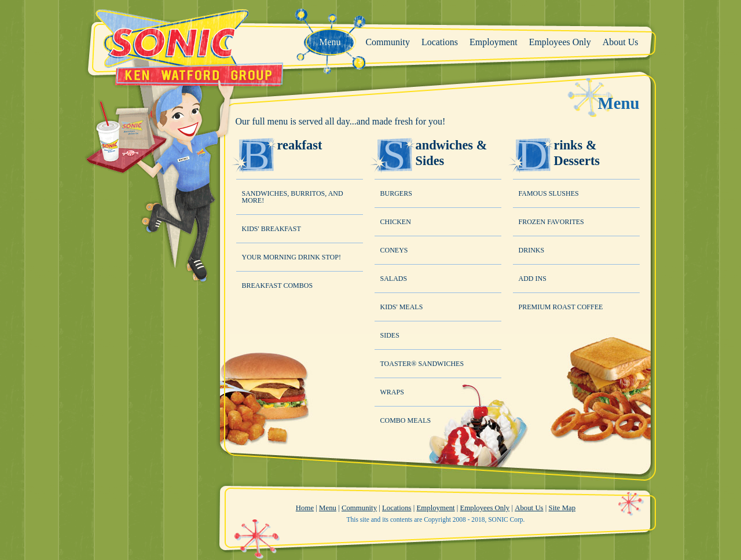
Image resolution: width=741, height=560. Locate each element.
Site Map (562, 508)
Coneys (394, 250)
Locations (397, 508)
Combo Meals (406, 420)
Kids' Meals (402, 307)
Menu (328, 508)
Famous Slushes (549, 193)
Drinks (532, 250)
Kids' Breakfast (272, 229)
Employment (435, 508)
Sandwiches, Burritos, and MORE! (293, 197)
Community (359, 508)
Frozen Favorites (551, 222)
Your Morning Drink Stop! (291, 257)
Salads (394, 279)
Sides (390, 335)
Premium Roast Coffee (561, 307)
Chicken (396, 222)
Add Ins (533, 279)
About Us (529, 508)
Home (305, 508)
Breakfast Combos (278, 286)
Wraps (392, 392)
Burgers (396, 193)
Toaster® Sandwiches (422, 364)
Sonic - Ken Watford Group (184, 47)
